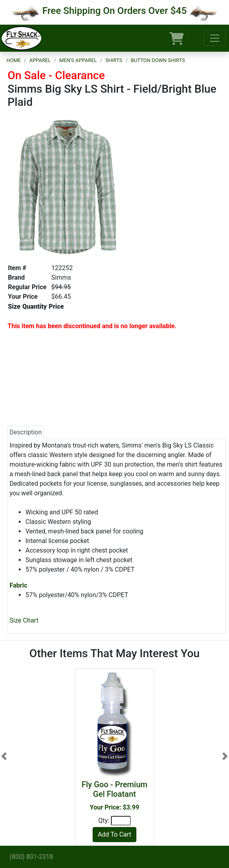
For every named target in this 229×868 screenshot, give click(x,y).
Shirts (114, 60)
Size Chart (24, 620)
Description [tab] (26, 432)
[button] (4, 756)
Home (14, 60)
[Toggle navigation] (215, 38)
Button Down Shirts (158, 60)
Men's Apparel (78, 60)
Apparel (40, 60)
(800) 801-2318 (31, 857)
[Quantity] (121, 821)
